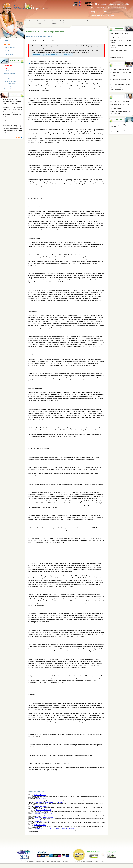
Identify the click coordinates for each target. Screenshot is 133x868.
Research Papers (47, 21)
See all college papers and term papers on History (43, 41)
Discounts (7, 78)
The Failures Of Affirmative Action (43, 814)
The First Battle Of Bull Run (41, 821)
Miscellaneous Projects (95, 21)
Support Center (9, 54)
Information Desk (10, 47)
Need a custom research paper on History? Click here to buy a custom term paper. (51, 63)
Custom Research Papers (53, 862)
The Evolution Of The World (44, 810)
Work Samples (9, 51)
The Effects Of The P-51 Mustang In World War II (49, 802)
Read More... (18, 137)
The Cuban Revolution (40, 795)
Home (6, 41)
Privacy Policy (8, 86)
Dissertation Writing (63, 21)
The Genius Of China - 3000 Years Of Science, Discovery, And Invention (54, 829)
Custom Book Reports (55, 22)
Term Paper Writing (40, 862)
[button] (37, 55)
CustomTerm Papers (39, 22)
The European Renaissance (42, 806)
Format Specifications (11, 81)
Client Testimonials (10, 84)
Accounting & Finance (84, 21)
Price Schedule (9, 76)
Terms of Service (9, 89)
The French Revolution (40, 825)
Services (7, 44)
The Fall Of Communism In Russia (43, 817)
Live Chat (7, 71)
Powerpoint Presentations (74, 21)
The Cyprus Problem (42, 799)
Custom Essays (31, 21)
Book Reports (65, 862)
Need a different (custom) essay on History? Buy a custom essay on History (49, 61)
